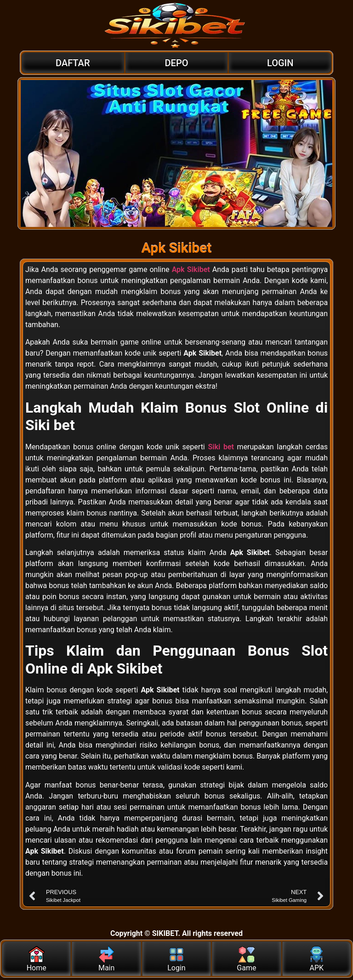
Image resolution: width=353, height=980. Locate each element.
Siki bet (221, 447)
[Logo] (176, 25)
